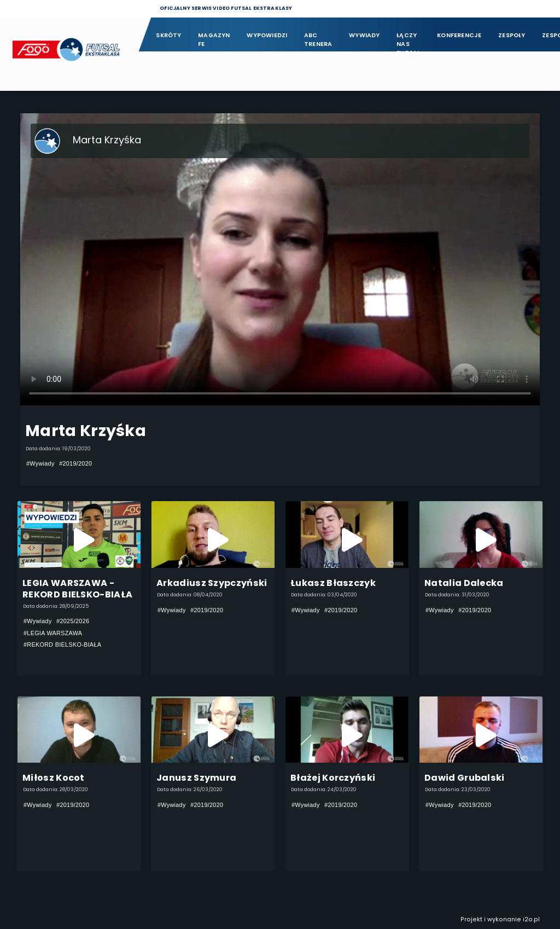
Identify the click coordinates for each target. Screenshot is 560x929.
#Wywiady (40, 463)
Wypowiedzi (267, 35)
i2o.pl (531, 919)
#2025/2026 (73, 621)
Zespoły (512, 35)
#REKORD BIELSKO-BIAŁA (62, 645)
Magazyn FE (214, 40)
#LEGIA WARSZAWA (53, 633)
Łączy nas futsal (408, 40)
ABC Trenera (318, 40)
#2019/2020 (75, 463)
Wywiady (364, 35)
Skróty (168, 35)
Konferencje (459, 35)
